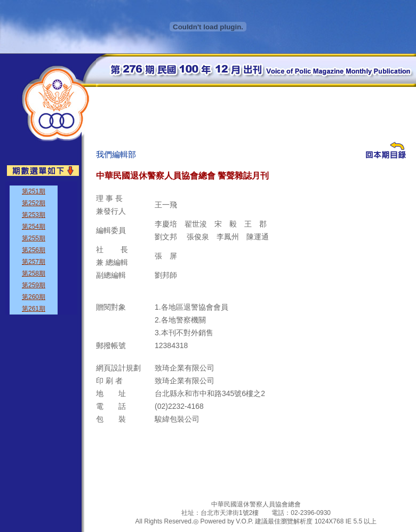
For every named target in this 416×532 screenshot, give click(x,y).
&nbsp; (41, 248)
